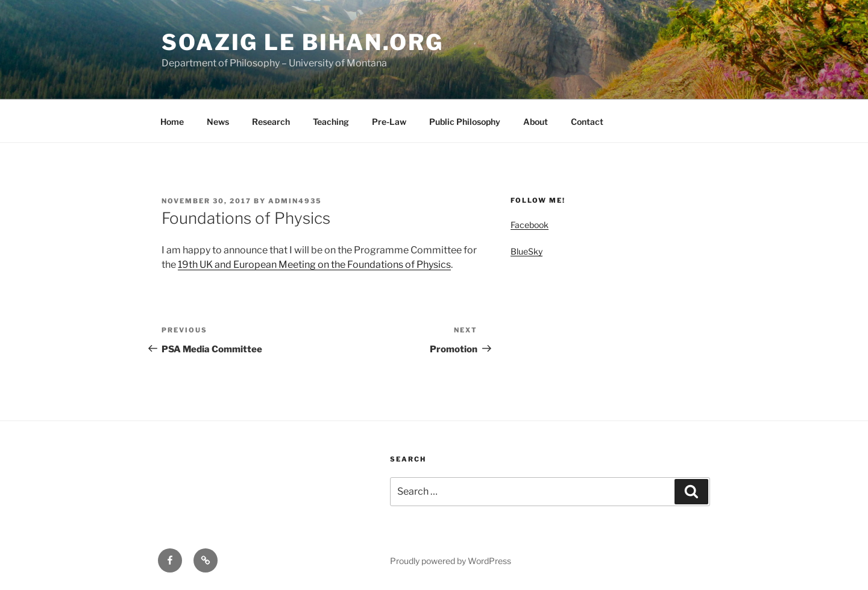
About (536, 122)
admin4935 (295, 201)
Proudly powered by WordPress (451, 561)
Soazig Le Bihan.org (303, 42)
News (218, 122)
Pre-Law (389, 122)
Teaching (331, 122)
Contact (587, 122)
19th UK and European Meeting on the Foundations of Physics (314, 265)
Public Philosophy (465, 122)
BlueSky (527, 251)
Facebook (530, 225)
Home (172, 122)
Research (271, 122)
